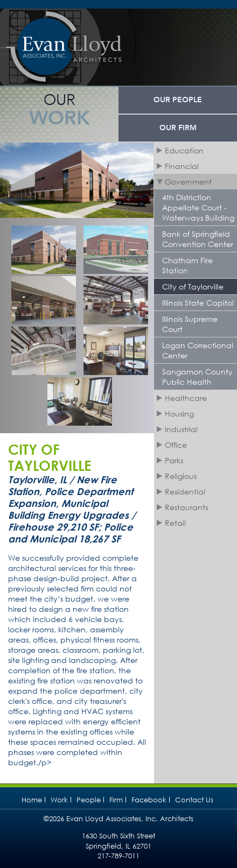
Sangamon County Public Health (197, 377)
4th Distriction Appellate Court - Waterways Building (198, 207)
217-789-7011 (119, 856)
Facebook (149, 800)
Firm (116, 800)
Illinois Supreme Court (190, 324)
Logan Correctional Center (198, 350)
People (89, 800)
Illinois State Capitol (198, 303)
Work (59, 800)
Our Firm (178, 128)
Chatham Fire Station (187, 265)
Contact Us (194, 800)
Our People (178, 100)
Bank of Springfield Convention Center (198, 239)
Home (32, 800)
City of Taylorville (193, 287)
